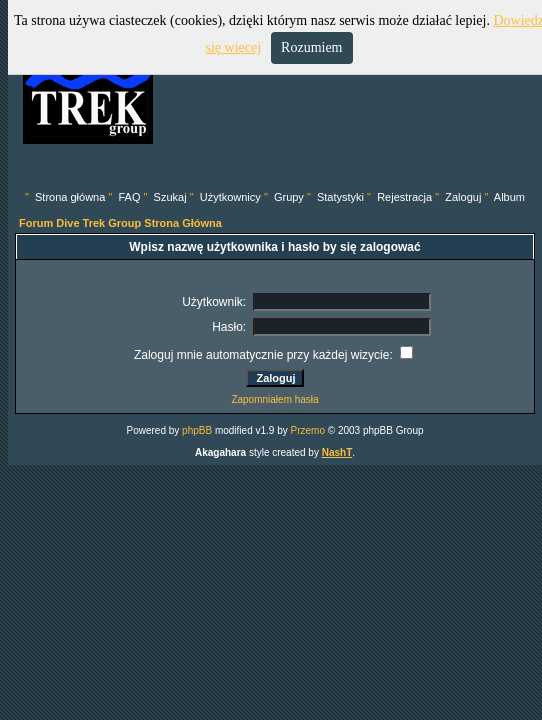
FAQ (129, 197)
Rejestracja (404, 197)
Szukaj (170, 197)
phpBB (197, 430)
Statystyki (340, 197)
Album (509, 197)
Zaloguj (463, 197)
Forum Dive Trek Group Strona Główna (120, 223)
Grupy (289, 197)
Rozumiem (311, 47)
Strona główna (70, 197)
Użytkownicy (230, 197)
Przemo (308, 430)
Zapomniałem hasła (274, 399)
